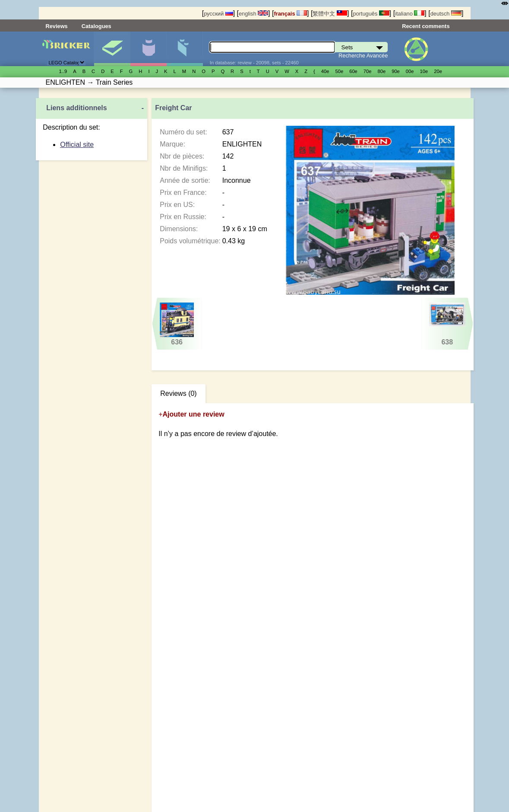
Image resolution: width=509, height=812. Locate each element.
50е (339, 71)
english (253, 14)
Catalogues (96, 26)
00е (410, 71)
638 (447, 324)
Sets (112, 49)
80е (382, 71)
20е (438, 71)
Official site (77, 145)
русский (218, 14)
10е (424, 71)
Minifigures (148, 49)
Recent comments (426, 26)
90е (396, 71)
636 (177, 324)
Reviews (57, 26)
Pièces (185, 49)
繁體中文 (330, 14)
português (371, 14)
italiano (410, 14)
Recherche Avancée (363, 56)
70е (368, 71)
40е (325, 71)
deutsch (446, 14)
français (290, 14)
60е (353, 71)
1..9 (63, 71)
